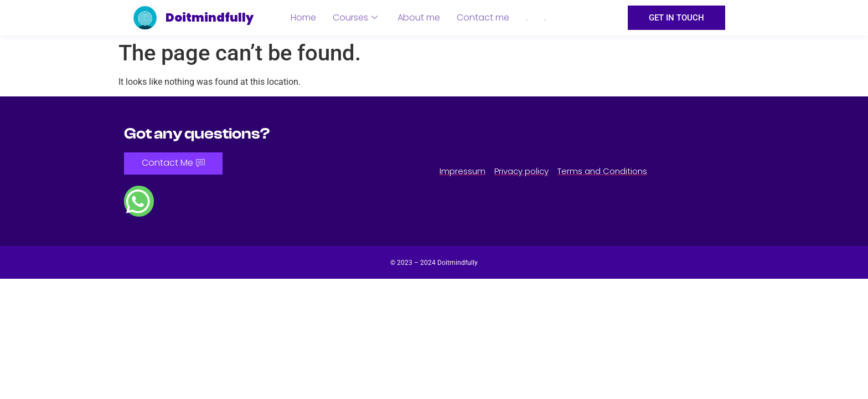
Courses (355, 18)
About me (419, 17)
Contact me (483, 17)
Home (303, 17)
